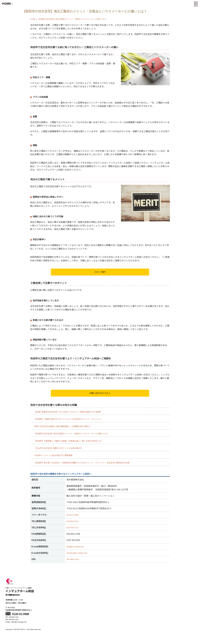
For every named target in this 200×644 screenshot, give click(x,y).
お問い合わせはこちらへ (100, 393)
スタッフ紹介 (100, 272)
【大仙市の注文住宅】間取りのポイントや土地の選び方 (58, 448)
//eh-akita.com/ (73, 559)
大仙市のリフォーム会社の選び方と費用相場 (53, 455)
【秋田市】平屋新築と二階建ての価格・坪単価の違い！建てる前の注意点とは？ (69, 441)
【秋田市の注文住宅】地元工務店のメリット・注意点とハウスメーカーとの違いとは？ (71, 434)
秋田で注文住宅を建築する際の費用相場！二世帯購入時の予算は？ (63, 426)
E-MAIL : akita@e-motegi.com (16, 622)
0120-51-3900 (72, 515)
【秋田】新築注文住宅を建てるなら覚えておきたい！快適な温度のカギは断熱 (68, 412)
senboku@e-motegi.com (77, 553)
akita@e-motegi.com (75, 547)
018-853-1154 (72, 521)
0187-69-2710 (72, 528)
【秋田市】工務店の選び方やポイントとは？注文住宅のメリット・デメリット (68, 419)
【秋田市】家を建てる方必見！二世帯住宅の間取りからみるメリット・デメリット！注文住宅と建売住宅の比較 (82, 463)
